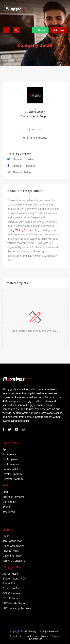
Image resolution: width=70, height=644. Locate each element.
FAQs (6, 536)
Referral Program (13, 479)
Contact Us (36, 639)
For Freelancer (11, 464)
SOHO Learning (12, 593)
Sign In (40, 30)
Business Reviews (13, 497)
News (45, 636)
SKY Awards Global (14, 603)
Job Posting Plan (12, 541)
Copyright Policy (12, 556)
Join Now (59, 30)
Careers (55, 636)
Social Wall (9, 512)
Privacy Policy (11, 551)
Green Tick (9, 584)
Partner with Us (11, 469)
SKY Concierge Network (17, 608)
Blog (5, 492)
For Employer (10, 459)
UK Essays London (35, 112)
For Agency (9, 454)
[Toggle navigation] (7, 30)
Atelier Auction (11, 574)
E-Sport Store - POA (14, 579)
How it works (31, 636)
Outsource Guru (12, 589)
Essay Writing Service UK (22, 230)
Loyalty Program (12, 474)
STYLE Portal (10, 598)
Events (7, 507)
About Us (15, 636)
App (5, 450)
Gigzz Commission (13, 546)
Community (9, 502)
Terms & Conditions (14, 561)
